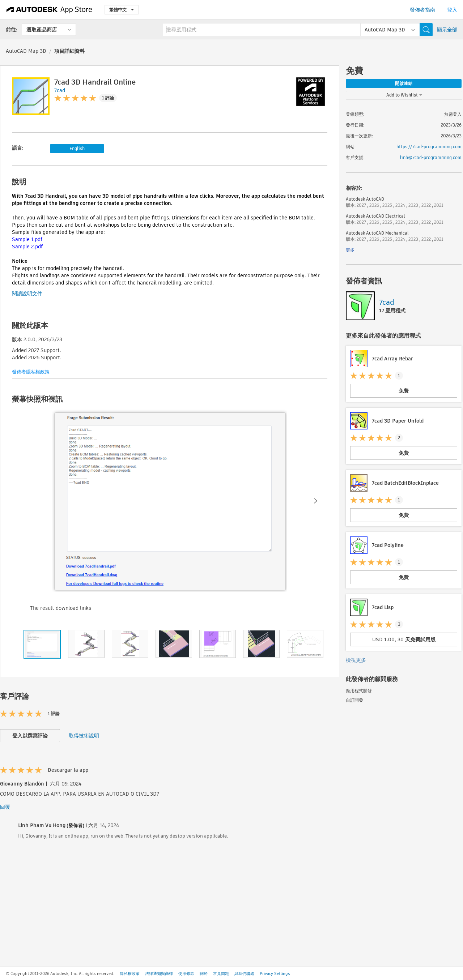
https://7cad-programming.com (429, 147)
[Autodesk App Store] (49, 10)
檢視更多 (356, 660)
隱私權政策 (130, 973)
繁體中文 (122, 10)
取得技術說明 (84, 736)
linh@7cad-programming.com (431, 157)
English (77, 148)
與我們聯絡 (244, 973)
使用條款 (186, 973)
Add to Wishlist (404, 95)
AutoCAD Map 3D (26, 51)
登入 (452, 10)
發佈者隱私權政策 (31, 372)
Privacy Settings (275, 973)
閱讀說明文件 (27, 294)
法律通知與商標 (159, 973)
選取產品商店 (42, 30)
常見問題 (221, 973)
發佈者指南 (422, 10)
